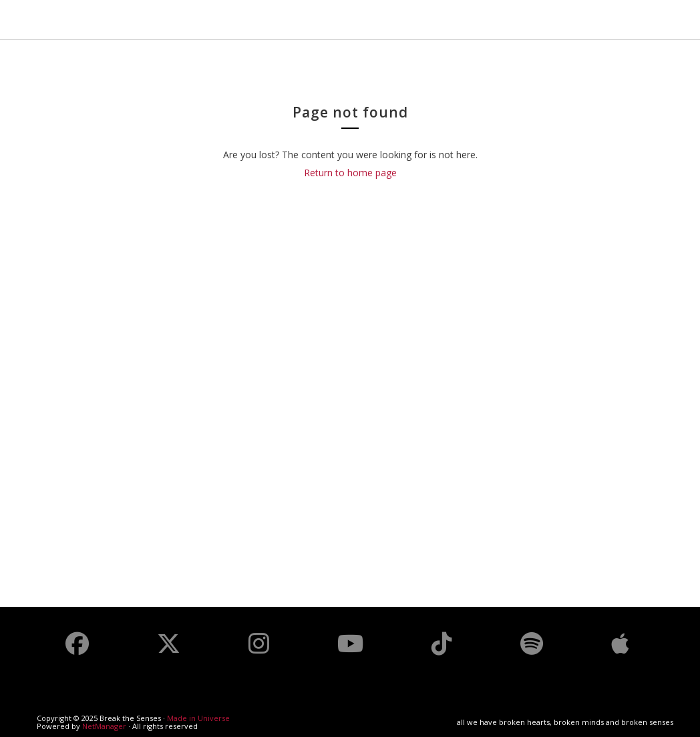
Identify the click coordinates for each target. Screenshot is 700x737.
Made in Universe (198, 718)
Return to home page (350, 173)
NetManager (104, 726)
